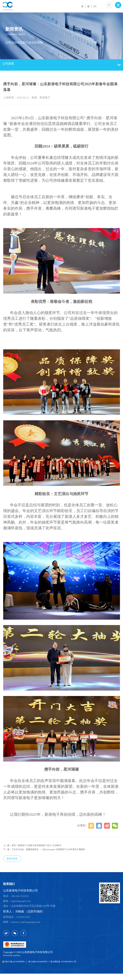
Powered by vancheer (14, 961)
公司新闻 (62, 65)
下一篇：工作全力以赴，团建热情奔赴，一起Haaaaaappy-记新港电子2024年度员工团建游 (57, 851)
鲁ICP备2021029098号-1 (17, 968)
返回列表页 (15, 862)
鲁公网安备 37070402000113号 (80, 968)
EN (94, 6)
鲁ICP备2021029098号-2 (48, 968)
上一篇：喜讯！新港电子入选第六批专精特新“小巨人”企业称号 (41, 846)
